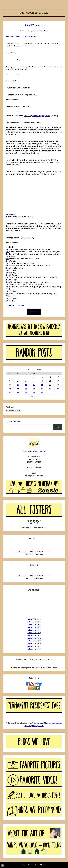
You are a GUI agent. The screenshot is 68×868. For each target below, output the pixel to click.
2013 (8, 275)
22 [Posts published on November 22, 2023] (34, 389)
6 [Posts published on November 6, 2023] (18, 381)
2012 (8, 277)
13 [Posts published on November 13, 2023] (18, 385)
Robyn (46, 31)
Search (57, 427)
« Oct (32, 396)
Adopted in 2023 (34, 625)
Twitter (34, 116)
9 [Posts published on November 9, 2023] (42, 381)
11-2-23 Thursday (34, 25)
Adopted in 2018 (34, 638)
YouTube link (10, 214)
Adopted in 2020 (34, 633)
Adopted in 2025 (34, 619)
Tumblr (47, 116)
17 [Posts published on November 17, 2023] (50, 385)
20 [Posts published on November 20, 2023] (18, 389)
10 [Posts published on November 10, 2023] (50, 381)
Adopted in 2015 (34, 646)
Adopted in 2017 (34, 641)
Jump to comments (13, 37)
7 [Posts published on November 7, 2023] (26, 381)
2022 (8, 249)
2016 (8, 268)
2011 (8, 282)
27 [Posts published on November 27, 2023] (18, 393)
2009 (8, 287)
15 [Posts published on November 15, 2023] (34, 385)
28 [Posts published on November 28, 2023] (26, 393)
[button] (3, 865)
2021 (8, 252)
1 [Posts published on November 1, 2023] (34, 377)
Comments (10, 305)
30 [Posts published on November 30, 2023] (42, 393)
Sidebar (21, 305)
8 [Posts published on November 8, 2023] (34, 381)
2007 (8, 294)
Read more (34, 312)
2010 (8, 284)
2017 (8, 266)
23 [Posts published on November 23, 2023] (42, 389)
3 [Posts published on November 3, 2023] (50, 377)
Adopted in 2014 (34, 649)
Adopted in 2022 (34, 627)
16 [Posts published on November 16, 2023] (42, 385)
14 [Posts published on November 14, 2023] (26, 385)
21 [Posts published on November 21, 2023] (26, 389)
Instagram (41, 116)
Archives (10, 407)
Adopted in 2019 (34, 635)
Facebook (28, 116)
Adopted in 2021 (34, 630)
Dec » (36, 396)
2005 (8, 301)
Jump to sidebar (31, 37)
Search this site (13, 421)
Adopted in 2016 (34, 643)
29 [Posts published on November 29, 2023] (34, 393)
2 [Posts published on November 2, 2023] (42, 377)
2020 (8, 259)
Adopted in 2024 (34, 622)
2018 (8, 263)
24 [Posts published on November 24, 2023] (50, 389)
